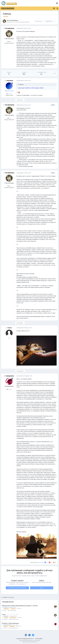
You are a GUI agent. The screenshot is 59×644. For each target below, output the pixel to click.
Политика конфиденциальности (25, 639)
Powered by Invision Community (29, 642)
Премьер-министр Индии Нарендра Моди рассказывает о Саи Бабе (20, 606)
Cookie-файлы (39, 639)
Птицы (4, 614)
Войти (42, 588)
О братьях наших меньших (22, 22)
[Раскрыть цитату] (19, 84)
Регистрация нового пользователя (17, 588)
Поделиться (39, 21)
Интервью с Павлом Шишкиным (10, 623)
